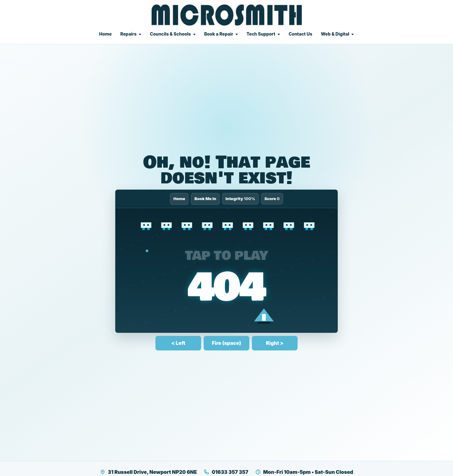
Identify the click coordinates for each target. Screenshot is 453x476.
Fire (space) (226, 343)
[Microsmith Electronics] (227, 15)
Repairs (128, 34)
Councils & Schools (170, 34)
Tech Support (261, 34)
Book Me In (205, 199)
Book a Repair (219, 34)
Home (106, 34)
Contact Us (301, 34)
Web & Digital (335, 34)
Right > (275, 343)
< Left (178, 343)
